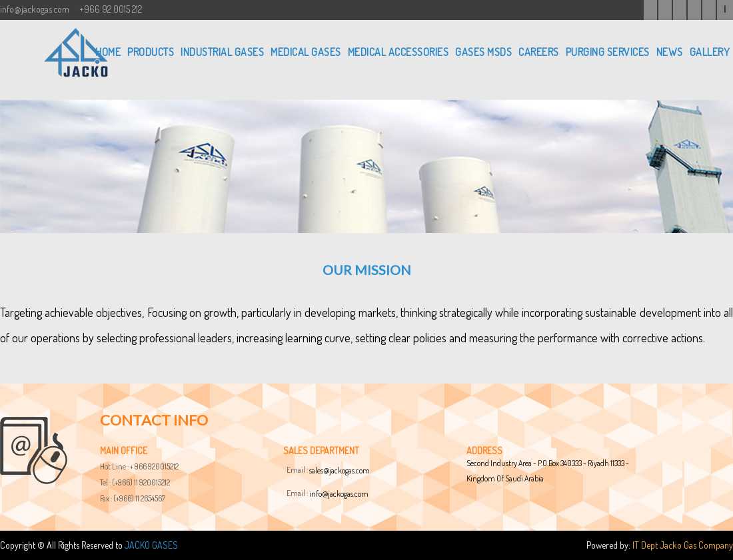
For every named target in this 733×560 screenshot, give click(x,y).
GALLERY (710, 52)
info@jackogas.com (339, 494)
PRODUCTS (151, 52)
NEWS (670, 52)
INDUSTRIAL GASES (222, 52)
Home (108, 52)
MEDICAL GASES (306, 52)
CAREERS (539, 52)
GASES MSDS (483, 52)
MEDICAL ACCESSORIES (398, 52)
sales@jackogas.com (340, 470)
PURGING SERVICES (608, 52)
